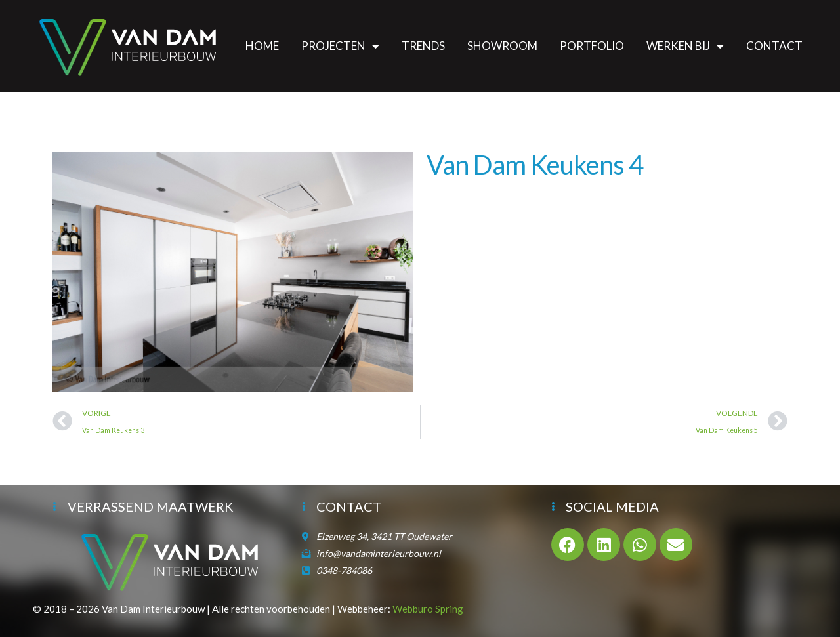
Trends (423, 46)
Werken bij (685, 46)
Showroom (502, 46)
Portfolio (592, 46)
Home (262, 46)
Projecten (340, 46)
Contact (774, 46)
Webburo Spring (428, 609)
